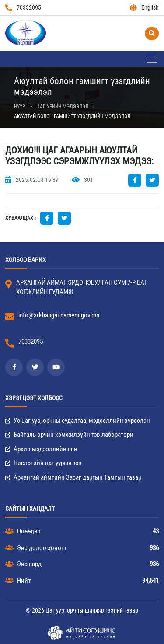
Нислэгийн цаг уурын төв (44, 463)
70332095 (23, 8)
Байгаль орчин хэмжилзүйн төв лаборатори (69, 435)
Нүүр (20, 107)
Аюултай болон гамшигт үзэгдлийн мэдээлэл (72, 116)
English (144, 8)
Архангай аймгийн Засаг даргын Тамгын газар (73, 477)
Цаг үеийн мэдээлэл (62, 107)
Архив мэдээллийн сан (41, 449)
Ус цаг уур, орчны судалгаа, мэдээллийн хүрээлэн (78, 421)
